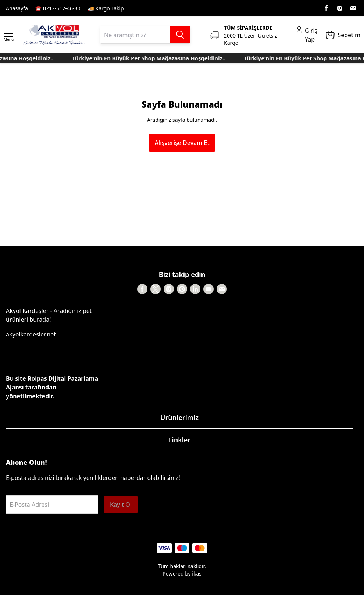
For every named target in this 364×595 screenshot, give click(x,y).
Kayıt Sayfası (147, 8)
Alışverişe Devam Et (182, 143)
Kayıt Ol (121, 505)
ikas (197, 573)
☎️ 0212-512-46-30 (58, 8)
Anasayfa (17, 8)
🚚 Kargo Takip (106, 8)
